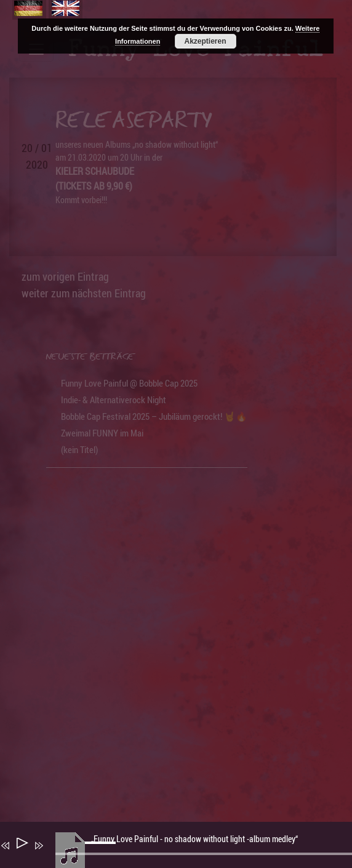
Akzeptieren (205, 41)
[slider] (102, 853)
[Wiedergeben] (21, 846)
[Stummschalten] (57, 854)
